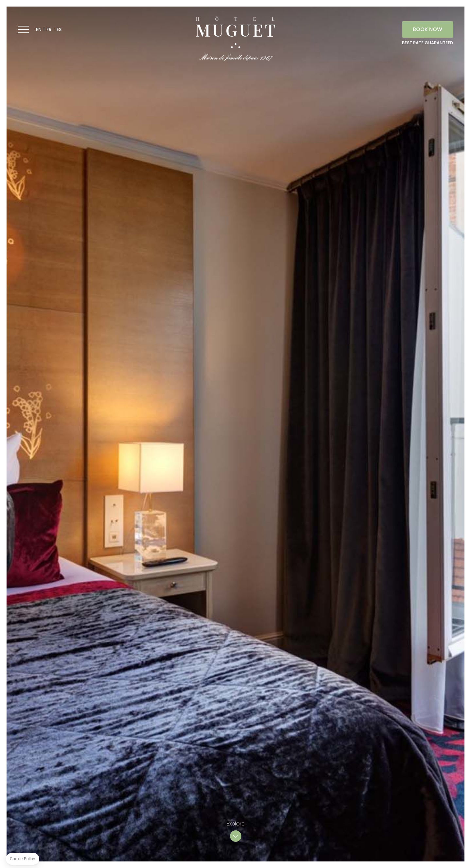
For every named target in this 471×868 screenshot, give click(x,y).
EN (39, 29)
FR (49, 29)
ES (59, 29)
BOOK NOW (427, 29)
